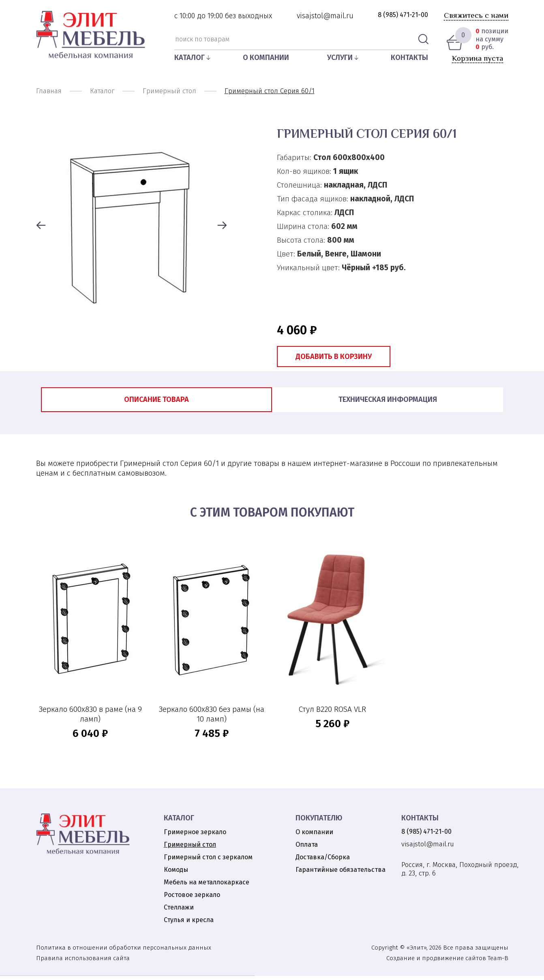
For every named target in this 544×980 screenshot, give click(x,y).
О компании (266, 58)
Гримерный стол (190, 849)
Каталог (190, 58)
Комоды (176, 874)
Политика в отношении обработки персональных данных (124, 952)
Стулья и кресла (189, 924)
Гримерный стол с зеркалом (208, 861)
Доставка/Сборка (323, 861)
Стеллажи (179, 911)
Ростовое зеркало (192, 899)
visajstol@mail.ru (325, 16)
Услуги (340, 58)
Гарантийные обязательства (341, 874)
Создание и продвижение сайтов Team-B (447, 962)
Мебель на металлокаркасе (207, 886)
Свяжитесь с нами (476, 15)
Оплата (307, 849)
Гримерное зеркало (195, 836)
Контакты (409, 58)
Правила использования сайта (83, 962)
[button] (41, 226)
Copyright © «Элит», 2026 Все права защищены (440, 952)
